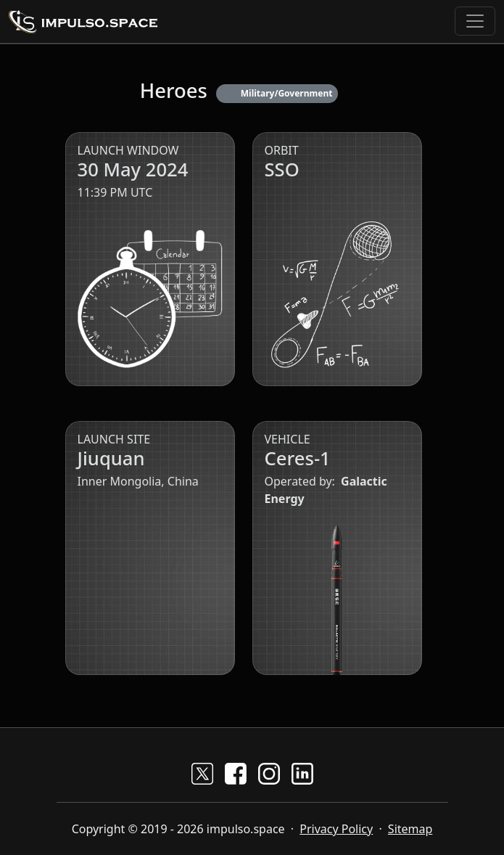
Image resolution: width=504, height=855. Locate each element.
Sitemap (410, 829)
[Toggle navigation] (475, 21)
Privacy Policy (336, 829)
